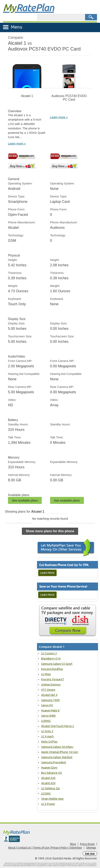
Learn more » (17, 143)
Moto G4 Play (49, 742)
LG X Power (48, 804)
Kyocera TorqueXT (53, 679)
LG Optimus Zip (50, 788)
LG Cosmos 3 (49, 653)
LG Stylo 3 (47, 731)
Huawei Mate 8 (50, 710)
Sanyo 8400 (48, 716)
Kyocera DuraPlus (52, 669)
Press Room (87, 844)
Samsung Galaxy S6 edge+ (57, 747)
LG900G (46, 721)
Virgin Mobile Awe (52, 799)
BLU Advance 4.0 (51, 773)
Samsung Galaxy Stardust (57, 757)
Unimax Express (51, 685)
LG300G (46, 794)
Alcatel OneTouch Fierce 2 (58, 726)
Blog (73, 844)
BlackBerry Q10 (51, 659)
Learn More (47, 573)
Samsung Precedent (54, 762)
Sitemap (91, 848)
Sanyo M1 (47, 705)
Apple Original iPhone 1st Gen (60, 752)
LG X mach (47, 736)
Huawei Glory (49, 768)
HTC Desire (48, 690)
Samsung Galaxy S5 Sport (57, 664)
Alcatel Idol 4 (49, 695)
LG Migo (46, 674)
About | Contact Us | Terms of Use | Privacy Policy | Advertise (45, 848)
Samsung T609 (50, 700)
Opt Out (90, 854)
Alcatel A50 (48, 778)
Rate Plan (28, 7)
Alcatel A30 (48, 783)
